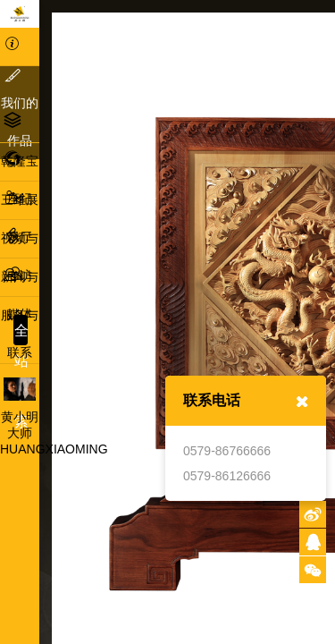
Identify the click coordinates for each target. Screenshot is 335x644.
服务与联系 (20, 315)
